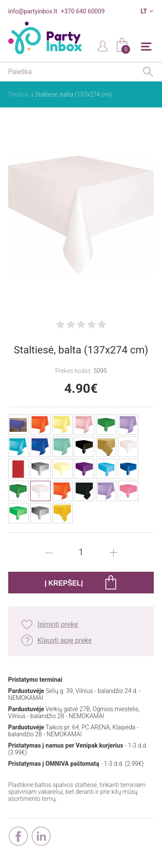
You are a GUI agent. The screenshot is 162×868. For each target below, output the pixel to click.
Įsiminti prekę (58, 624)
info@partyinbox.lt (33, 11)
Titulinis (19, 94)
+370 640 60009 (83, 11)
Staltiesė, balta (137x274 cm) (73, 94)
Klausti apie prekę (65, 640)
